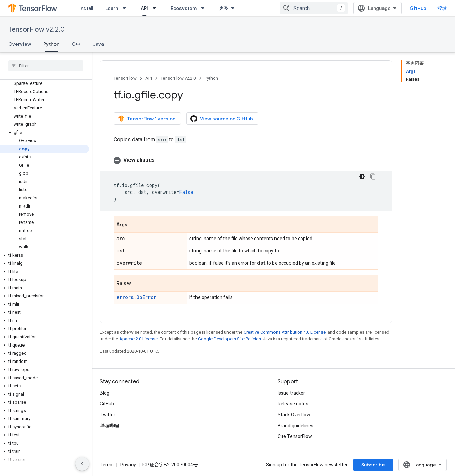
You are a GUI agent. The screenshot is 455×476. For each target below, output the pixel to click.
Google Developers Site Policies (229, 339)
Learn (112, 8)
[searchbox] (46, 66)
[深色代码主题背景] (362, 176)
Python (211, 78)
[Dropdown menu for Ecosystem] (205, 8)
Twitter (108, 415)
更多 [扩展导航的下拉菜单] (224, 8)
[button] (44, 133)
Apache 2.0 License (138, 339)
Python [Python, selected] (51, 44)
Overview (20, 44)
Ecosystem (184, 8)
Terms (107, 465)
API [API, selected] (144, 8)
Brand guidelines (295, 426)
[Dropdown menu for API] (156, 8)
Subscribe (373, 465)
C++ (76, 44)
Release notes (293, 404)
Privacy (128, 465)
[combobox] (314, 8)
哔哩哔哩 (109, 426)
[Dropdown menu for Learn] (126, 8)
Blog (105, 393)
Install (86, 8)
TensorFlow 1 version (147, 119)
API (149, 78)
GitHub (418, 8)
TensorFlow (125, 78)
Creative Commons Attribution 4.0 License (285, 332)
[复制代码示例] (373, 176)
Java (98, 44)
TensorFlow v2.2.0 (36, 29)
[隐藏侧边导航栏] (82, 464)
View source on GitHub (222, 119)
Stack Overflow (294, 415)
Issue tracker (291, 393)
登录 (442, 8)
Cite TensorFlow (295, 436)
